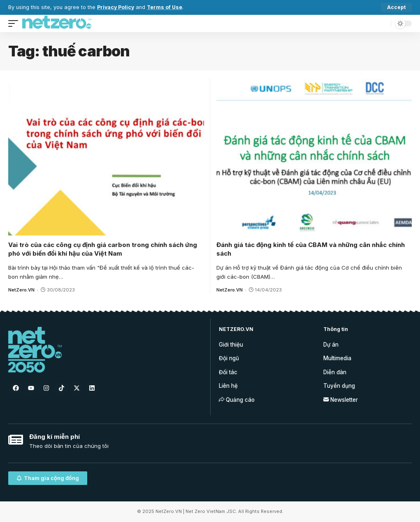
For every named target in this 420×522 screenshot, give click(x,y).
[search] (383, 23)
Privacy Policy (116, 7)
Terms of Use (166, 7)
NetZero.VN (21, 290)
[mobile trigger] (15, 23)
